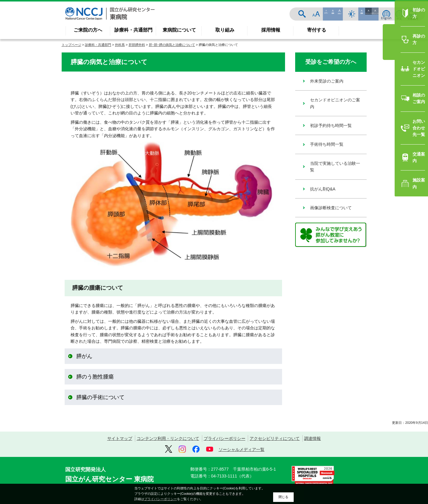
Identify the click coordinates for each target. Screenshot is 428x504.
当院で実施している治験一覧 (335, 167)
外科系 (120, 45)
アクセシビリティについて (275, 438)
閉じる (283, 497)
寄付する (317, 30)
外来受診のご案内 (327, 81)
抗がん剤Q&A (323, 189)
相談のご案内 (390, 222)
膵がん (84, 356)
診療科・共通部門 (133, 30)
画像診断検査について (331, 208)
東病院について (179, 30)
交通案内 (413, 14)
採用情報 (271, 30)
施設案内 (386, 280)
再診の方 (386, 183)
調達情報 (312, 438)
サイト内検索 (342, 14)
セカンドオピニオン (396, 203)
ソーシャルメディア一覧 (242, 449)
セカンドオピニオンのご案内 (335, 103)
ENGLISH (386, 14)
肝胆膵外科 (137, 45)
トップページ (71, 45)
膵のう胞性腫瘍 (95, 377)
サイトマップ (120, 438)
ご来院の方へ (88, 30)
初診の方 (386, 164)
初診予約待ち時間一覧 (331, 125)
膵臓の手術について (100, 397)
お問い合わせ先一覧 (396, 241)
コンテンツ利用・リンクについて (168, 438)
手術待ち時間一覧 (327, 144)
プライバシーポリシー (225, 438)
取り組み (225, 30)
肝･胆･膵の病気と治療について (172, 45)
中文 (399, 14)
